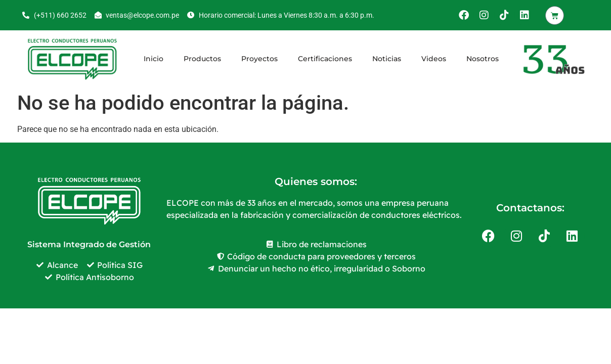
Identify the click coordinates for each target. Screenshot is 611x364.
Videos (434, 59)
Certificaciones (325, 59)
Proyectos (259, 59)
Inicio (154, 59)
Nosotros (483, 59)
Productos (202, 59)
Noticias (387, 59)
